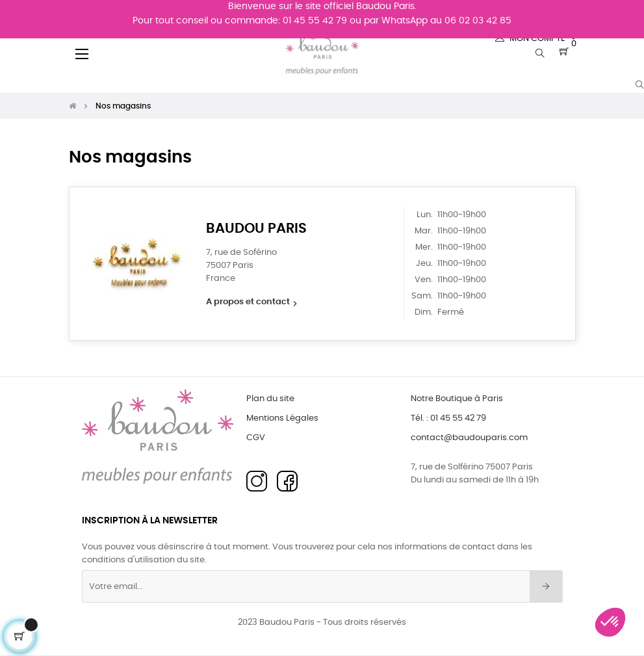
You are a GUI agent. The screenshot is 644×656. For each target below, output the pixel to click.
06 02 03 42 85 (478, 21)
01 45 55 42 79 (315, 21)
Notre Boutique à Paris (457, 399)
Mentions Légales (282, 418)
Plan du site (270, 399)
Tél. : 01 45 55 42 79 (448, 418)
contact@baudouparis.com (469, 438)
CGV (256, 438)
